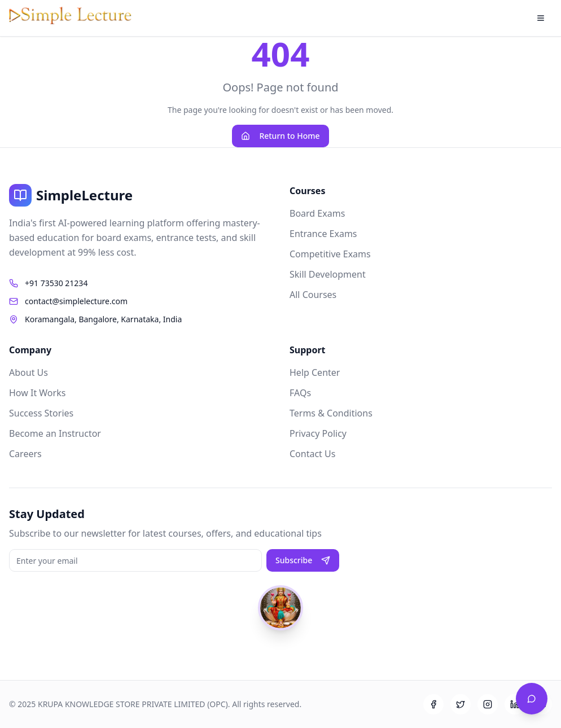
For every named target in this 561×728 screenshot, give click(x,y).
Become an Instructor (55, 433)
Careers (25, 454)
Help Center (315, 372)
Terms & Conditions (331, 413)
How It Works (37, 393)
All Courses (313, 295)
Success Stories (41, 413)
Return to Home (280, 136)
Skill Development (328, 274)
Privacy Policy (318, 433)
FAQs (300, 393)
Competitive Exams (330, 254)
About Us (29, 372)
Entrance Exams (323, 234)
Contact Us (312, 454)
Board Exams (317, 213)
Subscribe (303, 560)
